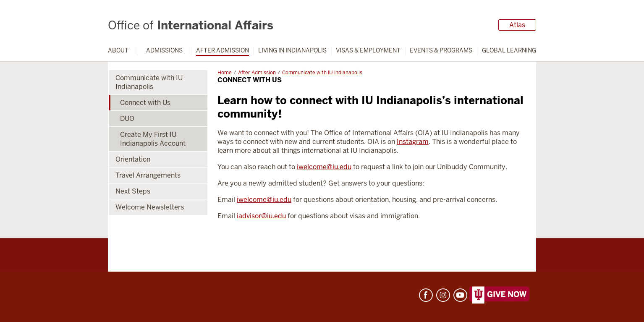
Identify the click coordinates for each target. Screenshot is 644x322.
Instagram (413, 142)
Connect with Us (145, 103)
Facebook (426, 295)
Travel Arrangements (148, 175)
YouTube (460, 295)
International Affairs (191, 25)
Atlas (517, 25)
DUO (127, 119)
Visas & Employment (368, 51)
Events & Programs (441, 51)
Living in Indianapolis (292, 51)
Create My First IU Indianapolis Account (153, 139)
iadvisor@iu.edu (261, 216)
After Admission (223, 51)
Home (225, 73)
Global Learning (509, 51)
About (118, 51)
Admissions (164, 51)
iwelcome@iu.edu (324, 167)
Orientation (133, 159)
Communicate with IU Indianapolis (322, 73)
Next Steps (133, 191)
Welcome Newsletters (150, 207)
